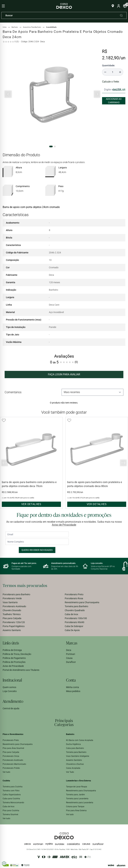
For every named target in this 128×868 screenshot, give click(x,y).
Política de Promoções (14, 662)
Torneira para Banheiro (76, 606)
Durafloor (71, 662)
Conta (71, 680)
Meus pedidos (73, 691)
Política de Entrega (12, 650)
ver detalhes (31, 504)
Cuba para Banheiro (75, 748)
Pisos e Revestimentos (13, 734)
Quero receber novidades (37, 550)
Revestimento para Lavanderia (80, 803)
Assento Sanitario (12, 630)
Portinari (71, 654)
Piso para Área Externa (76, 810)
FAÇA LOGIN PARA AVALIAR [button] (64, 374)
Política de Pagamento (14, 658)
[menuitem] (33, 594)
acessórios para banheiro (32, 27)
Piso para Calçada (12, 618)
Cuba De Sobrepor (74, 626)
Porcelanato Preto (74, 594)
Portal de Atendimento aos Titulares (21, 670)
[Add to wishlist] (4, 420)
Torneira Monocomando (13, 803)
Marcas (72, 643)
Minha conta (73, 687)
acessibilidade (51, 27)
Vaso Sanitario (10, 602)
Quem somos (9, 687)
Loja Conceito (10, 691)
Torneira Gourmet (10, 814)
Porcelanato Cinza (11, 756)
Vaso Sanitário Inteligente (78, 756)
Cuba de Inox (71, 614)
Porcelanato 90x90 (74, 622)
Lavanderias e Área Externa (78, 781)
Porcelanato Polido (11, 768)
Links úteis (11, 643)
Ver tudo (6, 772)
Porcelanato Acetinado (14, 606)
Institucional (12, 680)
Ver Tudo (70, 772)
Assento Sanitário (74, 760)
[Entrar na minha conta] (119, 6)
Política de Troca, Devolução (17, 654)
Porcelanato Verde (12, 598)
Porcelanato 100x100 (76, 618)
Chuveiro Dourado (12, 610)
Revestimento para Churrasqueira (82, 602)
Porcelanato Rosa (74, 598)
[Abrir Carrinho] (125, 6)
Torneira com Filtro (11, 791)
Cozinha (6, 781)
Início (5, 27)
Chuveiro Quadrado (75, 610)
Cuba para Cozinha (11, 799)
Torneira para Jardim (75, 795)
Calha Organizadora (12, 795)
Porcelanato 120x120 (14, 622)
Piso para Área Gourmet (13, 748)
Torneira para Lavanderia (77, 799)
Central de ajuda (11, 708)
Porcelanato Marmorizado (14, 764)
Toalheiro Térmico (12, 614)
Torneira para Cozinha (13, 787)
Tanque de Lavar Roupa (77, 787)
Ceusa (69, 658)
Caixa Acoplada (73, 768)
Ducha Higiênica (73, 744)
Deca (69, 650)
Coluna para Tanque (75, 807)
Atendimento (13, 701)
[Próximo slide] (97, 94)
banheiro (15, 27)
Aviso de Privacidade (64, 525)
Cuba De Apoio (72, 630)
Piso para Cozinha (11, 810)
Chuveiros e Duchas (75, 764)
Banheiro (70, 734)
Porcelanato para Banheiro (16, 594)
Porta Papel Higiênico (14, 626)
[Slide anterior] (8, 94)
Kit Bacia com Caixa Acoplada (80, 740)
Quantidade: (109, 65)
